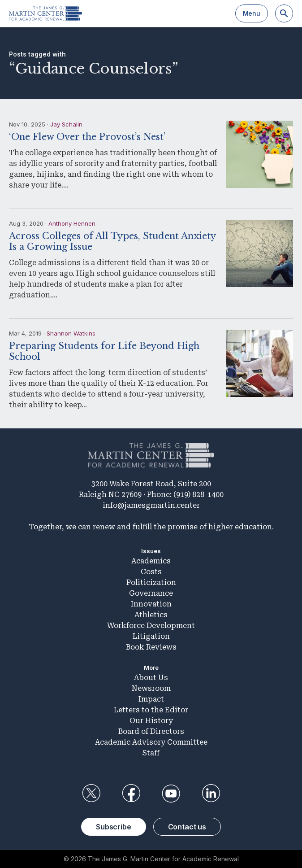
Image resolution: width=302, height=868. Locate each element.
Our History (151, 721)
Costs (151, 572)
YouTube (171, 794)
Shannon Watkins (71, 333)
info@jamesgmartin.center (151, 505)
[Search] (284, 13)
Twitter (91, 794)
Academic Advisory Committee (151, 742)
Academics (151, 561)
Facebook (131, 794)
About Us (151, 678)
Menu (252, 13)
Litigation (151, 636)
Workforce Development (151, 626)
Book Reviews (151, 647)
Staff (151, 753)
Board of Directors (151, 731)
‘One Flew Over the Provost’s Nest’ (87, 137)
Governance (151, 593)
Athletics (151, 615)
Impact (151, 699)
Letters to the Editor (151, 710)
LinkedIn (211, 794)
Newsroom (151, 688)
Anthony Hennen (72, 223)
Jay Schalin (66, 124)
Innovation (151, 604)
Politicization (151, 582)
